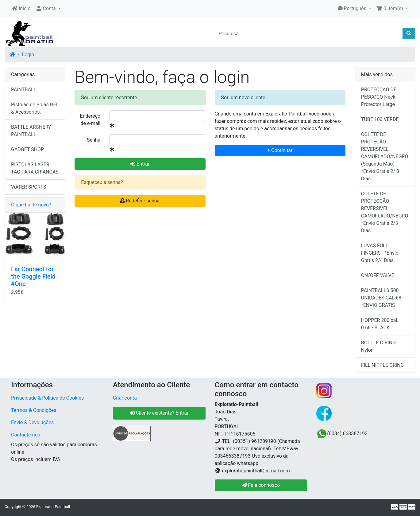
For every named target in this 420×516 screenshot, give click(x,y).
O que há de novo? (31, 205)
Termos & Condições (34, 410)
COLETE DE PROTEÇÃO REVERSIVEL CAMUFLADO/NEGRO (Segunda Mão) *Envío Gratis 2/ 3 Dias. (385, 156)
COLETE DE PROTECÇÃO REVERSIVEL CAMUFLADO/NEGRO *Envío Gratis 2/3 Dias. (385, 212)
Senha (94, 140)
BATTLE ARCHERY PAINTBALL (31, 131)
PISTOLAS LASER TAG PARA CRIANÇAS (35, 168)
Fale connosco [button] (261, 485)
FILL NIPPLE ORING (383, 365)
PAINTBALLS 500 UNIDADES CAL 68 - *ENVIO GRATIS (383, 298)
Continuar (280, 150)
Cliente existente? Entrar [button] (159, 413)
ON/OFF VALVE (378, 275)
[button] (48, 9)
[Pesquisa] (309, 33)
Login (28, 55)
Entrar (140, 164)
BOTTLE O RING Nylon (378, 346)
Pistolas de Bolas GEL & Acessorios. (35, 108)
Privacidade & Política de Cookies (47, 398)
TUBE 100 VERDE (380, 119)
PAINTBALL (24, 90)
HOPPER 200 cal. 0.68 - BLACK (380, 324)
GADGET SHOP (27, 149)
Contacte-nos (26, 435)
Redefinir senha (140, 201)
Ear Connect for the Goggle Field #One (33, 276)
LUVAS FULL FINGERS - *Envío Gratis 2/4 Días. (380, 253)
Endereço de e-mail (90, 120)
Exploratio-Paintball (53, 507)
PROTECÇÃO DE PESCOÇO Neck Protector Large (379, 97)
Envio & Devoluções (32, 422)
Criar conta (125, 398)
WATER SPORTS (29, 187)
